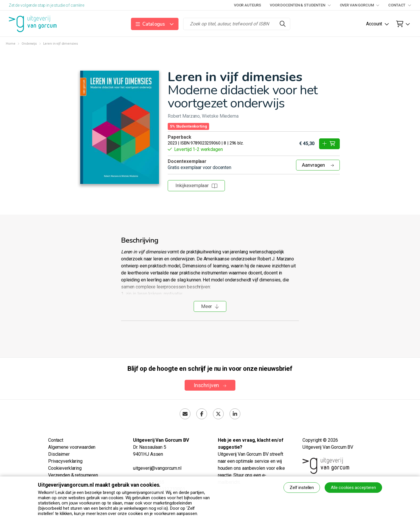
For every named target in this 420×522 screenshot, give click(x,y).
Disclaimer (59, 454)
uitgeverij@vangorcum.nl (157, 468)
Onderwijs (29, 44)
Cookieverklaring (65, 468)
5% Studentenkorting (188, 126)
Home (10, 44)
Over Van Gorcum (360, 5)
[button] (155, 24)
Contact (400, 5)
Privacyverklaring (65, 461)
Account (374, 24)
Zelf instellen (302, 488)
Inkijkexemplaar (196, 185)
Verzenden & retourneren (73, 475)
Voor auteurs (247, 5)
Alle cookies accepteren (353, 488)
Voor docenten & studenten (300, 5)
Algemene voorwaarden (72, 447)
